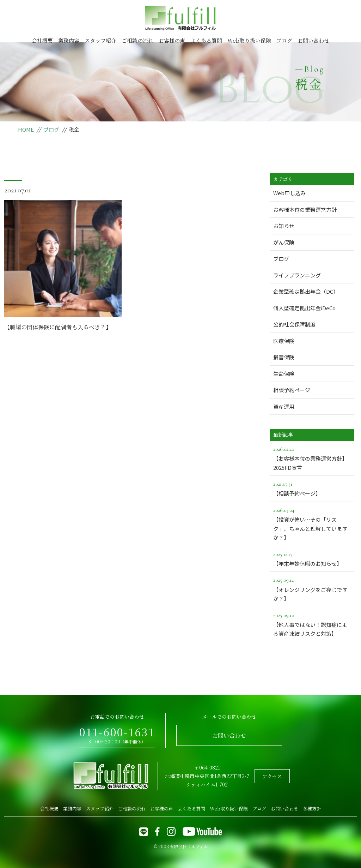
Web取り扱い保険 (249, 40)
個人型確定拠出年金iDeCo (304, 308)
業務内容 (69, 40)
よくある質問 (206, 40)
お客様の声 (172, 40)
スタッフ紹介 (100, 40)
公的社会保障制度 (294, 324)
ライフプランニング (297, 275)
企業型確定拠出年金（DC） (306, 291)
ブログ (284, 40)
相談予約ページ (292, 390)
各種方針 (312, 809)
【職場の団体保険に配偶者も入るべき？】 (58, 327)
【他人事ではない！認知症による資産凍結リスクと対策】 (312, 624)
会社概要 (42, 40)
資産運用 (284, 406)
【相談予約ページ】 (312, 488)
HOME (26, 129)
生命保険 (284, 374)
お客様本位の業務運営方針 (305, 209)
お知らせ (284, 226)
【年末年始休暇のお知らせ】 (312, 558)
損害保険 (284, 357)
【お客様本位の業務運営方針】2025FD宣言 (312, 458)
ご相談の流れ (137, 40)
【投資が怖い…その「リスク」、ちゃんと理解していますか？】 (312, 523)
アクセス (272, 776)
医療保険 (284, 341)
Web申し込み (289, 193)
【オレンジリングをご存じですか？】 (312, 589)
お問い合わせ (313, 40)
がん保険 (284, 242)
